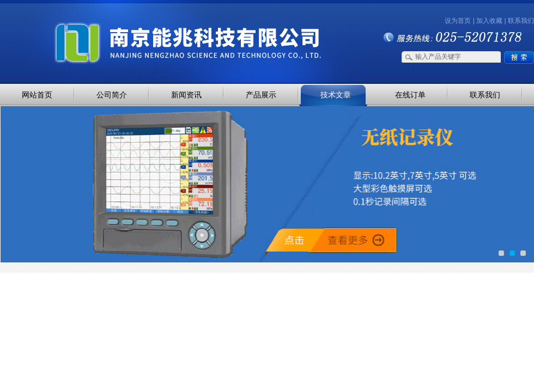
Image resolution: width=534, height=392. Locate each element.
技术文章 (336, 95)
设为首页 (458, 21)
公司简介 (112, 95)
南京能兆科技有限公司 (114, 23)
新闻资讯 (186, 95)
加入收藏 (489, 21)
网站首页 (37, 95)
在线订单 (410, 95)
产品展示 (261, 95)
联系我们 (521, 21)
